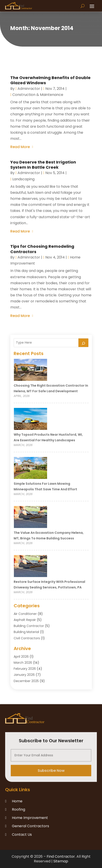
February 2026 (25, 669)
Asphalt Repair (25, 620)
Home (17, 801)
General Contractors (30, 826)
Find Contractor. (61, 856)
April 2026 (21, 657)
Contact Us (22, 835)
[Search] (83, 343)
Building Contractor (29, 626)
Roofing (18, 809)
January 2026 (24, 675)
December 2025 (26, 681)
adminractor (29, 89)
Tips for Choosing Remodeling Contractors (42, 249)
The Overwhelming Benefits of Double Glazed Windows (50, 80)
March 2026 (23, 663)
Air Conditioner (25, 614)
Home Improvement (30, 818)
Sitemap (61, 861)
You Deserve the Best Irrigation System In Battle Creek (43, 165)
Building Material (26, 632)
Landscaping (23, 179)
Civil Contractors (27, 638)
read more (20, 147)
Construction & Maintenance (38, 95)
